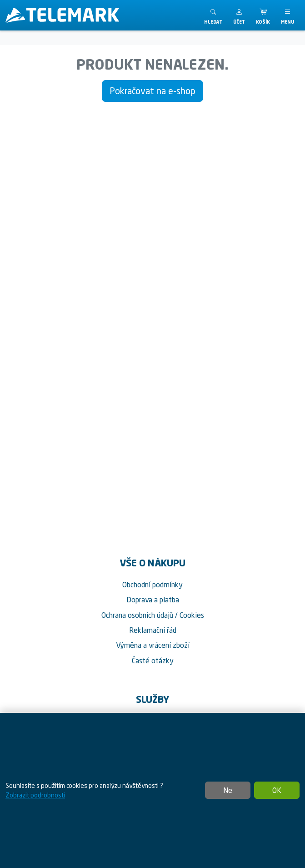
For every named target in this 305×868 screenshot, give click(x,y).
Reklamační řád (153, 630)
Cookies (192, 615)
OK (277, 790)
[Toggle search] (213, 15)
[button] (239, 15)
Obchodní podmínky (152, 585)
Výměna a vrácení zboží (153, 645)
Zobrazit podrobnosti (35, 795)
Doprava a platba (153, 600)
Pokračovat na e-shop (152, 91)
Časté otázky (153, 661)
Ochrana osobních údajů (137, 615)
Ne (228, 790)
